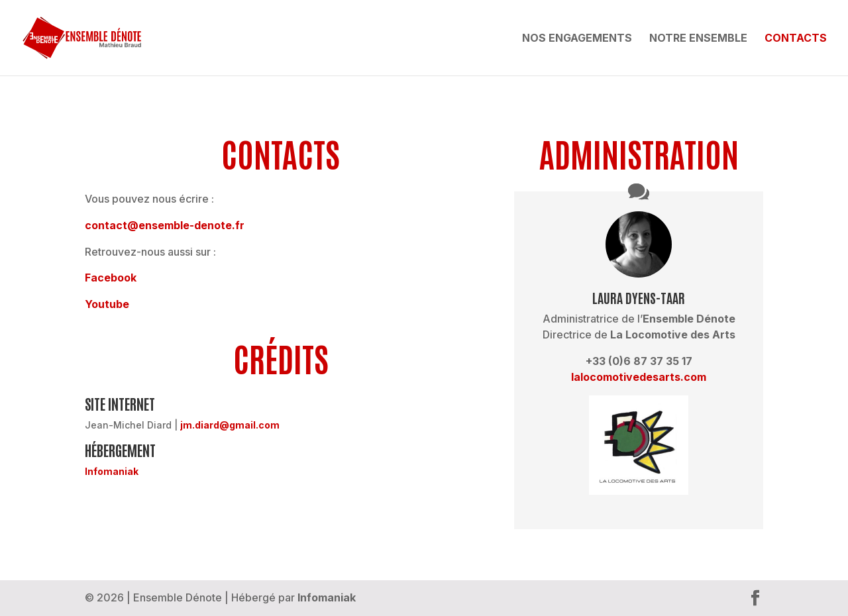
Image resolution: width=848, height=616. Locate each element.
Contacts (796, 39)
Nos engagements (577, 39)
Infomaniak (112, 471)
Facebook (111, 278)
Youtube (107, 304)
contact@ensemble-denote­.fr (165, 225)
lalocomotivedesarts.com (639, 377)
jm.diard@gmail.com (230, 425)
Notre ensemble (698, 39)
